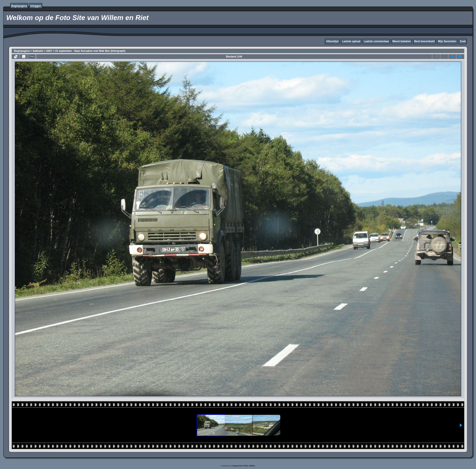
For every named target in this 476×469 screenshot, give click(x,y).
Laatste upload (351, 41)
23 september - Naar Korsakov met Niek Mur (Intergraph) (90, 51)
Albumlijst (332, 41)
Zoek (463, 41)
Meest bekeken (402, 41)
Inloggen (36, 6)
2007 (49, 51)
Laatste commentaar (376, 41)
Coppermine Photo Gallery (243, 466)
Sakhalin (38, 51)
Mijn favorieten (447, 41)
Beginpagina (19, 6)
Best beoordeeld (424, 41)
